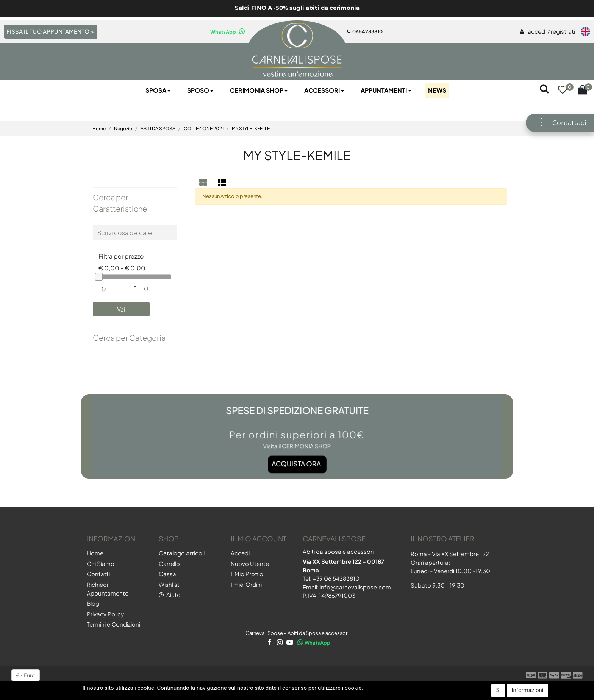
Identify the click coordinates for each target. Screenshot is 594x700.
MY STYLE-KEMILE (251, 129)
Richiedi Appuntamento (108, 589)
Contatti (98, 574)
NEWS (437, 90)
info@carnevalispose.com (355, 587)
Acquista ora (297, 451)
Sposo (201, 90)
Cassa (167, 574)
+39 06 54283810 (336, 578)
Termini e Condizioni (113, 624)
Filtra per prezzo (121, 256)
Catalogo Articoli (182, 553)
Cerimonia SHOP (259, 90)
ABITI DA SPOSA (158, 129)
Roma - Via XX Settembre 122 (450, 554)
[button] (563, 91)
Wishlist (169, 584)
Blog (93, 603)
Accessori (325, 90)
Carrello (169, 564)
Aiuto (170, 595)
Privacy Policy (105, 614)
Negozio (123, 129)
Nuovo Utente (250, 564)
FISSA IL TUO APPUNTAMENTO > (50, 31)
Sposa (159, 90)
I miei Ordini (246, 584)
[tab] (204, 182)
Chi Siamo (101, 564)
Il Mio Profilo (247, 574)
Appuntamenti (387, 90)
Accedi (240, 553)
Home (99, 129)
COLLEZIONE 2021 (204, 129)
